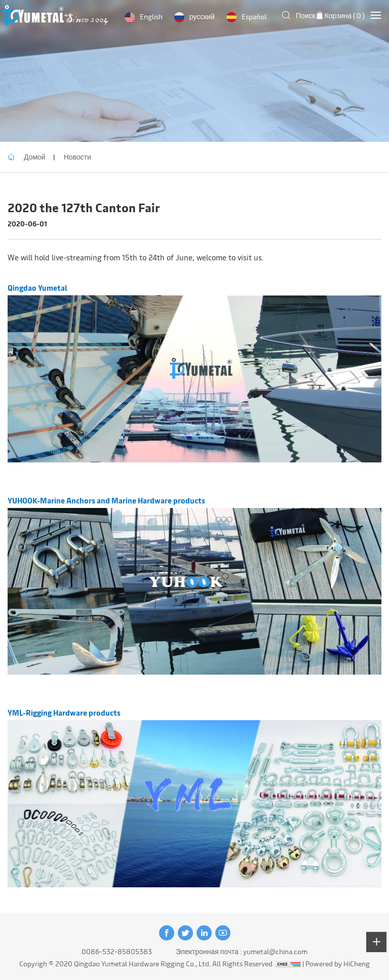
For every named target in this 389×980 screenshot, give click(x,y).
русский (202, 16)
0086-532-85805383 (117, 951)
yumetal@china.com (275, 951)
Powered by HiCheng (338, 964)
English (151, 16)
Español (254, 16)
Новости (77, 157)
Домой (35, 157)
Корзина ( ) (345, 15)
